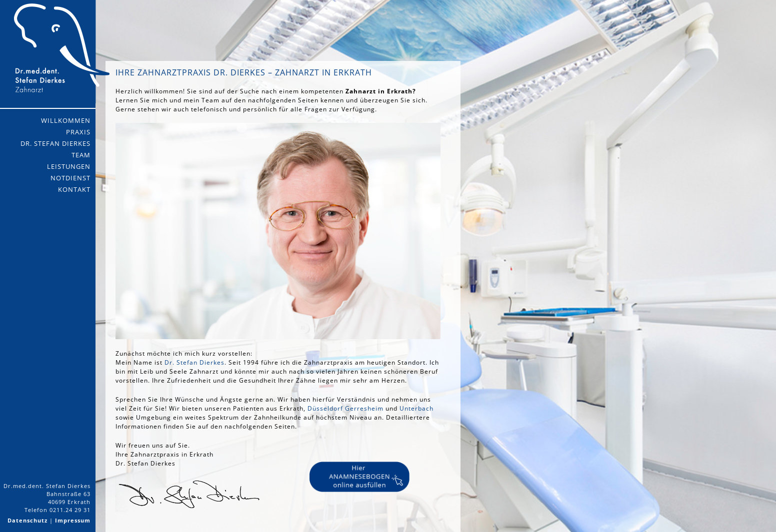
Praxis (78, 132)
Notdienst (70, 178)
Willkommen (66, 120)
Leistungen (69, 166)
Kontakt (74, 189)
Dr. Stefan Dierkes (55, 143)
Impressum (73, 520)
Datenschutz (27, 520)
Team (81, 155)
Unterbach (416, 408)
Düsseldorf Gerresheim (345, 408)
